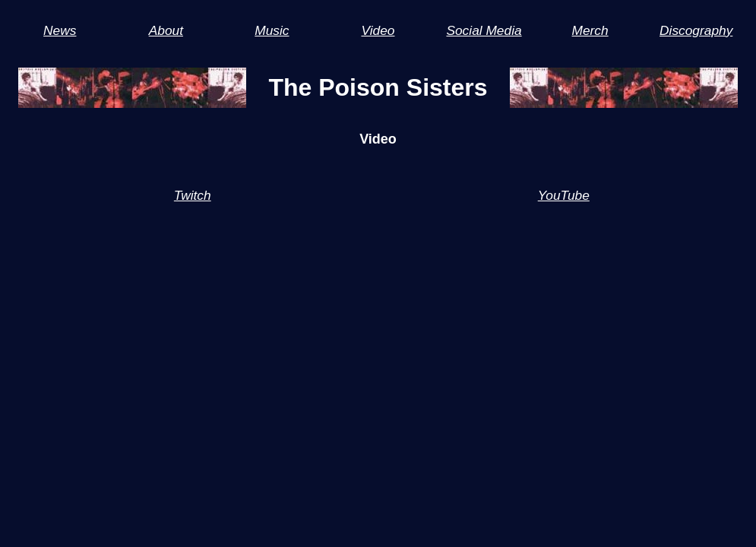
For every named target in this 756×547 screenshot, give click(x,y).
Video (378, 30)
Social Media (484, 30)
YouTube (564, 195)
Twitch (193, 195)
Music (272, 30)
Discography (696, 30)
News (60, 30)
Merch (590, 30)
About (166, 30)
